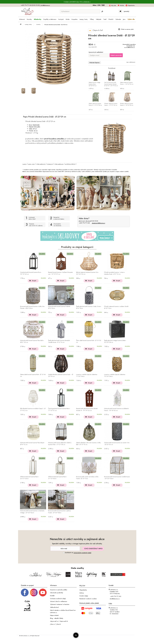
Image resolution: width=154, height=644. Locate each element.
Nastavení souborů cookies (88, 599)
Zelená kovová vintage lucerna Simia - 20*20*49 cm (94, 84)
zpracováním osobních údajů (82, 553)
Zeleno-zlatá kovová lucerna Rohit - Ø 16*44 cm (33, 376)
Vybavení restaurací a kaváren (60, 604)
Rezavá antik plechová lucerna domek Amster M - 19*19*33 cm (87, 410)
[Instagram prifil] (34, 592)
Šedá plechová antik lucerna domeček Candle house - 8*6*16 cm (59, 341)
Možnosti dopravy (94, 63)
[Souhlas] (64, 553)
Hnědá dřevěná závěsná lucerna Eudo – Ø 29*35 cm (61, 376)
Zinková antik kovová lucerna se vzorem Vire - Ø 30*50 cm (117, 444)
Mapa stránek (54, 615)
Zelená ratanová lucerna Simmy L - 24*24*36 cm (127, 83)
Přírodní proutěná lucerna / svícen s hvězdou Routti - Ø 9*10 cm (114, 273)
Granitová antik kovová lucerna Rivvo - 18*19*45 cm (31, 273)
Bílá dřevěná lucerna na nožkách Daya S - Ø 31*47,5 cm (33, 410)
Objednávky (83, 590)
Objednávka (131, 5)
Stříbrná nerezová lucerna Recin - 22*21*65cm (30, 478)
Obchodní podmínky (57, 593)
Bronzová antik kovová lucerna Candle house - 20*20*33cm (117, 478)
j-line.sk (58, 624)
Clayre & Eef (95, 31)
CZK (99, 5)
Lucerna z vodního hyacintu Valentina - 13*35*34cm (115, 376)
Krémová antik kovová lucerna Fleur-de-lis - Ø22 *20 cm (32, 341)
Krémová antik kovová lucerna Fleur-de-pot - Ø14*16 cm (32, 444)
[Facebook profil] (25, 592)
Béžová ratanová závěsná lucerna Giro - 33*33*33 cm (88, 273)
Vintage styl (50, 164)
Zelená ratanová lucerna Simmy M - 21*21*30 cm (95, 104)
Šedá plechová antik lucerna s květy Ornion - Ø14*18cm (89, 307)
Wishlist (122, 5)
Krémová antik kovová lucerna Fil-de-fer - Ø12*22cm (60, 307)
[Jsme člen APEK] (27, 606)
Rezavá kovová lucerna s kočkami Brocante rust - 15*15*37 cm (60, 273)
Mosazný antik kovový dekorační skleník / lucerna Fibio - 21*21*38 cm (60, 444)
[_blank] (43, 592)
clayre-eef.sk (64, 621)
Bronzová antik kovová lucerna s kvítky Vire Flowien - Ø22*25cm (32, 307)
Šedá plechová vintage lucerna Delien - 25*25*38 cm (115, 341)
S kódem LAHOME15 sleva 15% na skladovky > (77, 2)
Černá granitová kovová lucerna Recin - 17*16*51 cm (59, 410)
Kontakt (52, 596)
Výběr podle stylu (41, 164)
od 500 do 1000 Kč (70, 164)
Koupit (34, 281)
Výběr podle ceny (59, 164)
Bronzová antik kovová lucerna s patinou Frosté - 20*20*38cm (59, 512)
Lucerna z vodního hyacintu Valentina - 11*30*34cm (87, 376)
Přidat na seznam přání (127, 29)
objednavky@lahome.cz (98, 223)
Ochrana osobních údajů (58, 598)
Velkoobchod (54, 607)
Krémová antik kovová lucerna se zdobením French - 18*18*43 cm (116, 410)
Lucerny (25, 164)
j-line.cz (52, 624)
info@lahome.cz (45, 5)
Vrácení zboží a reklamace (59, 601)
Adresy (82, 593)
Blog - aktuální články (57, 618)
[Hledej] (102, 11)
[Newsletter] (65, 549)
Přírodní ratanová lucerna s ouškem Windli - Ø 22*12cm (117, 307)
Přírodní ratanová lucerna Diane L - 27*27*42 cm (111, 104)
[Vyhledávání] (80, 11)
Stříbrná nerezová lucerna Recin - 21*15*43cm (58, 478)
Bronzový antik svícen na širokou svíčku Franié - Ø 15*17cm (87, 478)
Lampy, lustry (31, 164)
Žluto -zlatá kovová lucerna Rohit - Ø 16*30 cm (89, 341)
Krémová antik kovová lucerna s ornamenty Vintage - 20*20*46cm (32, 512)
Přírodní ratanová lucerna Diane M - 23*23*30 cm (127, 104)
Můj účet (114, 5)
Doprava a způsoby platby (59, 590)
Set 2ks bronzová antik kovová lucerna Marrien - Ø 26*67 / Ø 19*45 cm (111, 84)
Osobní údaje (84, 596)
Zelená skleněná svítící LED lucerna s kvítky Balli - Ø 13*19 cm (88, 444)
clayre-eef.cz (54, 621)
